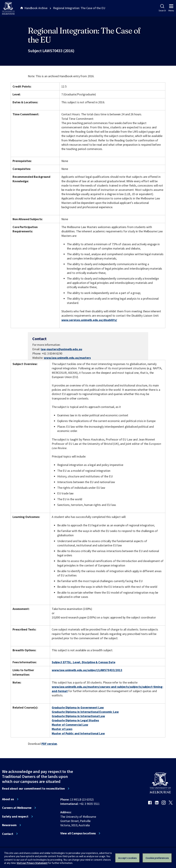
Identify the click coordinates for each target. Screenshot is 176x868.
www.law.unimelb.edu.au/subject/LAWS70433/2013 (87, 670)
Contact (8, 834)
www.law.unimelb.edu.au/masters (67, 358)
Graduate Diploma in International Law (78, 716)
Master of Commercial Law (70, 725)
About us (8, 799)
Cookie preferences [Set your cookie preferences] (157, 858)
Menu (171, 8)
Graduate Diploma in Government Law (78, 707)
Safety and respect (15, 817)
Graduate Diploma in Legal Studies (75, 720)
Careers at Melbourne (17, 808)
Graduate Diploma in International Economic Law (85, 712)
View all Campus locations (78, 833)
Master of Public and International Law (78, 733)
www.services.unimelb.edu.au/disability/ (89, 320)
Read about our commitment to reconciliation (33, 789)
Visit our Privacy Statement (32, 863)
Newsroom (9, 825)
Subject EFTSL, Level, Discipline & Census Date (84, 662)
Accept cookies (127, 858)
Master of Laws (62, 729)
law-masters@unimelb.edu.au (61, 349)
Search (162, 8)
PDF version (49, 744)
